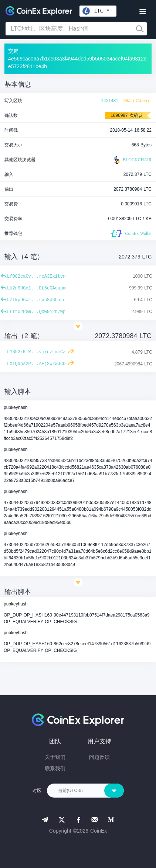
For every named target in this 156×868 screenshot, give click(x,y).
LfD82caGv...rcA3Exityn (36, 277)
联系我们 (55, 768)
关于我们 (55, 757)
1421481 (110, 101)
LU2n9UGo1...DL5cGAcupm (36, 288)
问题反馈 (99, 757)
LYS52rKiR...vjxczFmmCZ (36, 352)
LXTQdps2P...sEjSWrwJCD (36, 364)
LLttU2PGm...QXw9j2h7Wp (36, 312)
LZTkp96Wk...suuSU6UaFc (36, 300)
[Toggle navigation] (143, 12)
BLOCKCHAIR (132, 160)
